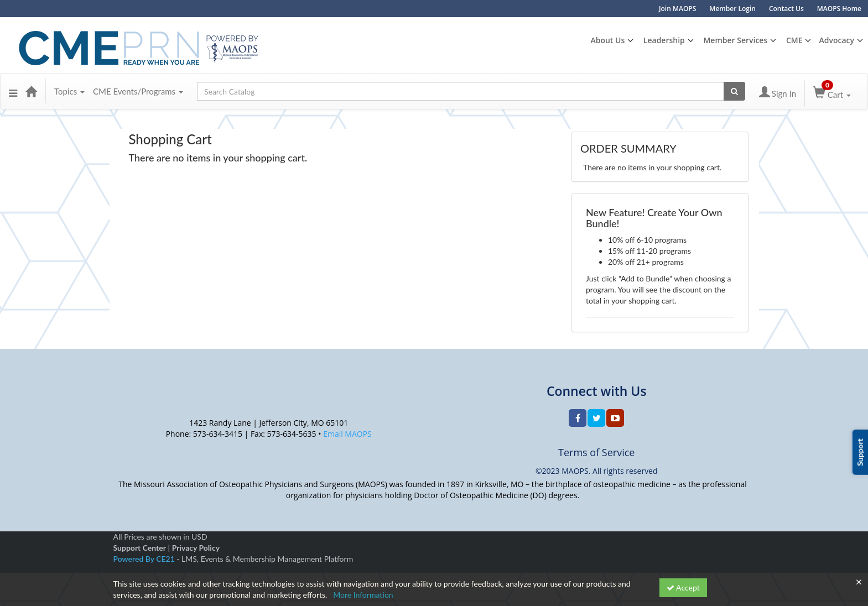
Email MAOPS (347, 434)
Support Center (140, 548)
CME (794, 40)
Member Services (735, 40)
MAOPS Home (839, 9)
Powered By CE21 (145, 559)
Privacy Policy (196, 548)
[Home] (31, 91)
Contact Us (786, 9)
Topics (69, 91)
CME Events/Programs (138, 91)
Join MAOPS (677, 9)
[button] (13, 91)
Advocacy (836, 40)
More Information (363, 595)
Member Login (732, 9)
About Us (607, 40)
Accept (683, 587)
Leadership (664, 40)
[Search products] (734, 91)
